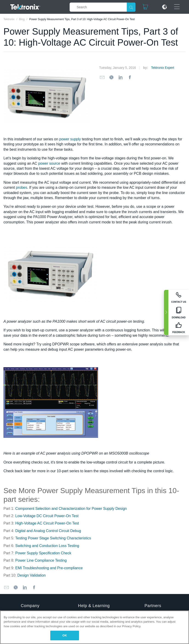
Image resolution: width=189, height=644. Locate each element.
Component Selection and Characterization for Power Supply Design (71, 509)
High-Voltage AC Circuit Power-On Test (47, 523)
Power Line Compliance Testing (41, 560)
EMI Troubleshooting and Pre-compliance (49, 568)
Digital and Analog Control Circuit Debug (48, 531)
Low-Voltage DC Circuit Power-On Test (47, 516)
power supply (70, 139)
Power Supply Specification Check (43, 553)
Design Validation (31, 575)
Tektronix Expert (163, 68)
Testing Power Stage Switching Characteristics (53, 538)
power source (49, 163)
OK (65, 635)
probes (21, 187)
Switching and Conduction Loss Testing (47, 546)
